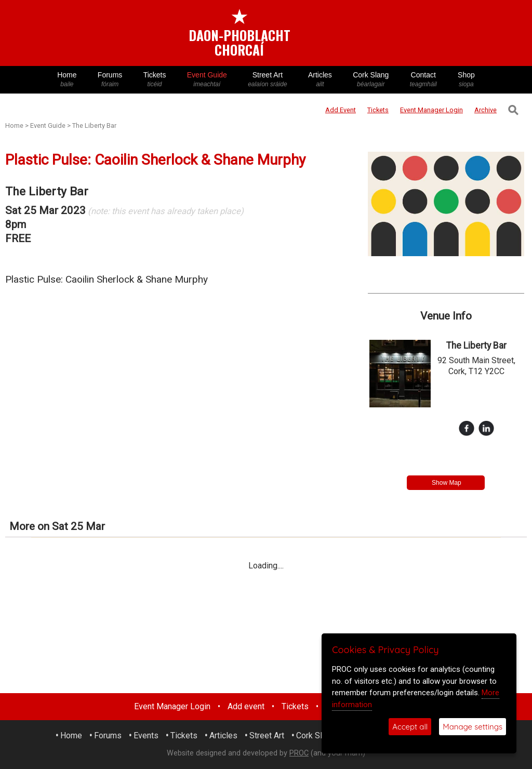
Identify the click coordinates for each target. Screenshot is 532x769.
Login (431, 110)
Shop (466, 80)
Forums (110, 80)
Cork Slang (371, 80)
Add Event (341, 110)
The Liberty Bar (94, 125)
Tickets (154, 80)
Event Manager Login (172, 706)
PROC (299, 753)
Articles (320, 80)
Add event (246, 706)
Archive (486, 110)
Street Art (268, 80)
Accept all (410, 727)
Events (146, 735)
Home (67, 80)
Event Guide (207, 80)
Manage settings (473, 727)
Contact (423, 80)
